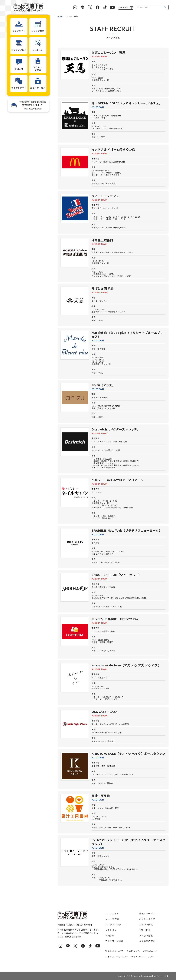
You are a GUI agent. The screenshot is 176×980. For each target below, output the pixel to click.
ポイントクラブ (147, 919)
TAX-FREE (145, 930)
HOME (60, 16)
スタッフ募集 (146, 936)
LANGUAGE (123, 7)
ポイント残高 (146, 924)
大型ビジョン (133, 951)
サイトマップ (138, 957)
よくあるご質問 (147, 941)
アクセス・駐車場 (114, 941)
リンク (151, 957)
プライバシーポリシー (117, 957)
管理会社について (114, 951)
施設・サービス (147, 913)
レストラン (111, 930)
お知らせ (110, 936)
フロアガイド (112, 913)
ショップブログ (113, 924)
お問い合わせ (150, 951)
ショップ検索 (112, 919)
